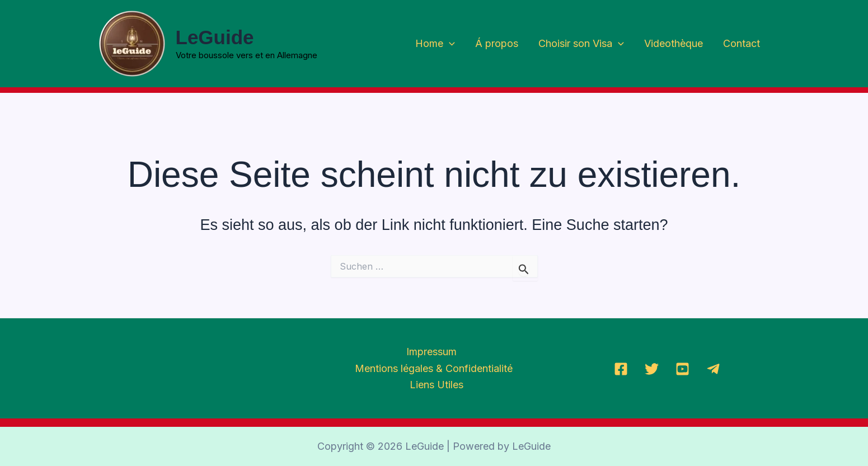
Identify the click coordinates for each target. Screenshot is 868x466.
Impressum (431, 352)
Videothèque (674, 43)
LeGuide (215, 37)
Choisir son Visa (581, 44)
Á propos (497, 43)
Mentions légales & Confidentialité (434, 368)
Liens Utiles (437, 385)
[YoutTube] (682, 369)
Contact (742, 43)
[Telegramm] (713, 369)
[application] (449, 44)
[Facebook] (621, 369)
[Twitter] (652, 369)
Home (435, 44)
